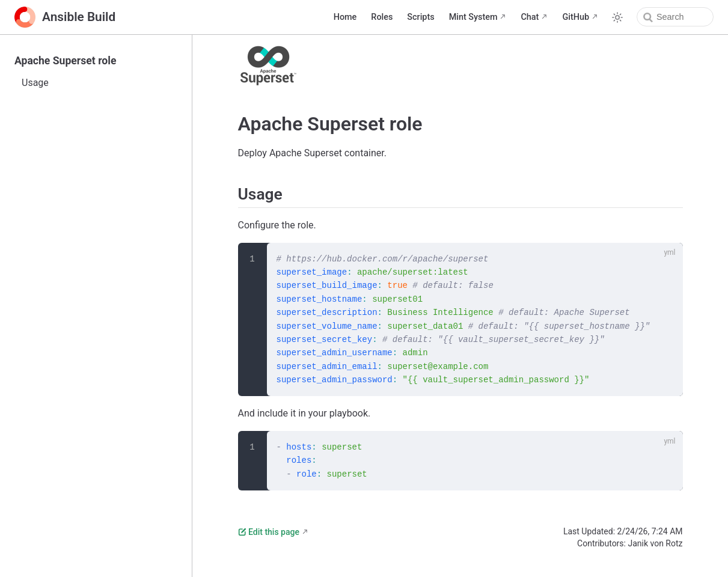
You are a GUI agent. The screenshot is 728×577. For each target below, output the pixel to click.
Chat (530, 17)
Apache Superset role (65, 61)
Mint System (473, 17)
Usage (35, 83)
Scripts (421, 17)
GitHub (576, 17)
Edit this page (269, 532)
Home (345, 17)
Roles (382, 17)
